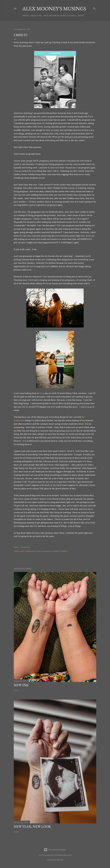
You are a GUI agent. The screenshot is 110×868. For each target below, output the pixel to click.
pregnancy (47, 551)
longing (28, 551)
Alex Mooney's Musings (54, 9)
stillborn (64, 551)
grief (22, 551)
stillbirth (57, 551)
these (42, 393)
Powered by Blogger (55, 850)
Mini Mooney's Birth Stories (60, 16)
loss (34, 551)
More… (81, 16)
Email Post (25, 547)
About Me (36, 16)
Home (26, 16)
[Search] (95, 8)
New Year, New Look (32, 826)
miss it (39, 551)
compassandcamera (63, 855)
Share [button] (16, 547)
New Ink (21, 685)
